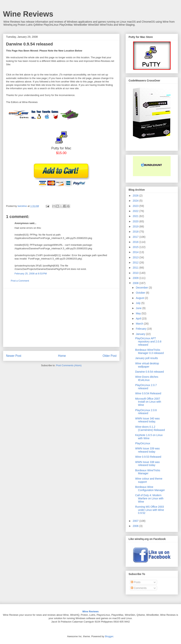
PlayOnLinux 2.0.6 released (146, 412)
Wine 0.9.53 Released (148, 457)
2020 (136, 221)
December (142, 288)
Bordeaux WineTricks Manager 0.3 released (149, 351)
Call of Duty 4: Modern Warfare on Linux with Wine (149, 498)
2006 (136, 526)
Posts (136, 582)
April (139, 319)
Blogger (109, 636)
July (138, 303)
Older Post (110, 356)
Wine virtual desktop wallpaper (147, 365)
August (140, 298)
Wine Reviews (28, 14)
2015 (136, 247)
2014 (136, 252)
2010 (136, 273)
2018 (136, 232)
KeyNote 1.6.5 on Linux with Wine (149, 437)
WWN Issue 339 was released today (147, 450)
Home (62, 356)
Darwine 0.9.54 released (150, 372)
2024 (136, 201)
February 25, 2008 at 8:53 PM (31, 274)
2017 (136, 237)
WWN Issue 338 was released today (147, 464)
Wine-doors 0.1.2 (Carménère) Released (150, 428)
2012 (136, 263)
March (140, 324)
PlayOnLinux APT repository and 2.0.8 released (148, 342)
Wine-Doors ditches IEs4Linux (147, 378)
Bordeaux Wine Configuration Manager (150, 489)
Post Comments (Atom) (69, 365)
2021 (136, 216)
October (141, 293)
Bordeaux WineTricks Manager (148, 472)
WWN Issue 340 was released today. (147, 420)
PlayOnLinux (143, 443)
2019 (136, 226)
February (141, 329)
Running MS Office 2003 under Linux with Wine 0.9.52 (150, 510)
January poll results (147, 358)
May (139, 313)
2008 (136, 283)
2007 (136, 521)
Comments (139, 588)
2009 (136, 278)
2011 (136, 268)
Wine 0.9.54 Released (148, 393)
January (141, 334)
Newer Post (14, 356)
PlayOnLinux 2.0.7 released (146, 387)
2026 (136, 196)
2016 (136, 242)
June (139, 308)
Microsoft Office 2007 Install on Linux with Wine (148, 402)
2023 (136, 206)
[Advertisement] (61, 318)
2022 (136, 211)
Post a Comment (20, 281)
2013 (136, 257)
